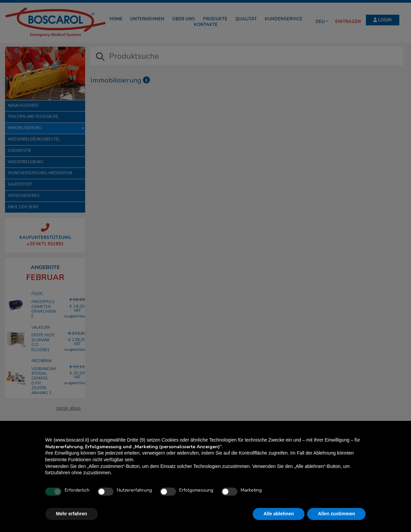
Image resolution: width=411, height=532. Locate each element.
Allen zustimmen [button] (336, 514)
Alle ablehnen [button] (279, 514)
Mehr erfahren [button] (72, 514)
